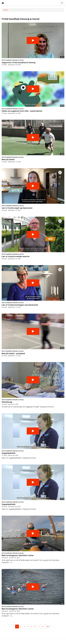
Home (6, 10)
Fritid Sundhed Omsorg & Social (13, 60)
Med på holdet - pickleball (13, 353)
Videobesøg (7, 402)
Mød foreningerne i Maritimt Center (18, 555)
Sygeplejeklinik (9, 453)
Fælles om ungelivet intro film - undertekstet (22, 111)
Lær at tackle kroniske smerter (16, 256)
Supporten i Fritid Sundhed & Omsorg (18, 62)
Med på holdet (8, 159)
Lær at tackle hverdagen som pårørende (20, 305)
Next (48, 626)
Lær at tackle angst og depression (17, 208)
